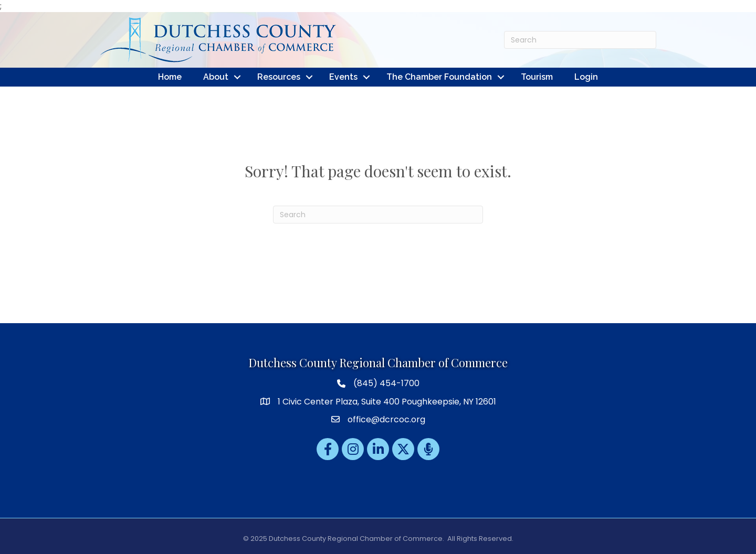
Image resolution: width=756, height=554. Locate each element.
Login (586, 77)
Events (343, 77)
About (216, 77)
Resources (279, 77)
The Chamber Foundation (439, 77)
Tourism (537, 77)
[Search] (580, 40)
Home (170, 77)
